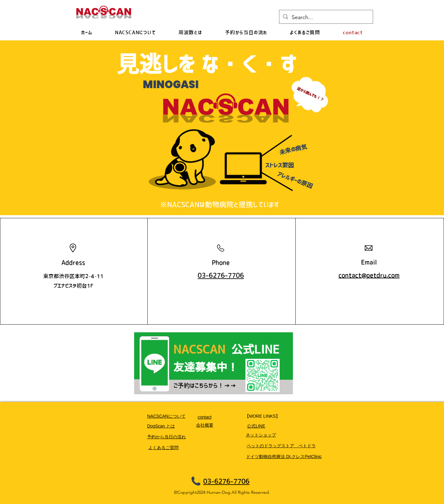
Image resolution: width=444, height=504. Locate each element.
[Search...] (326, 18)
